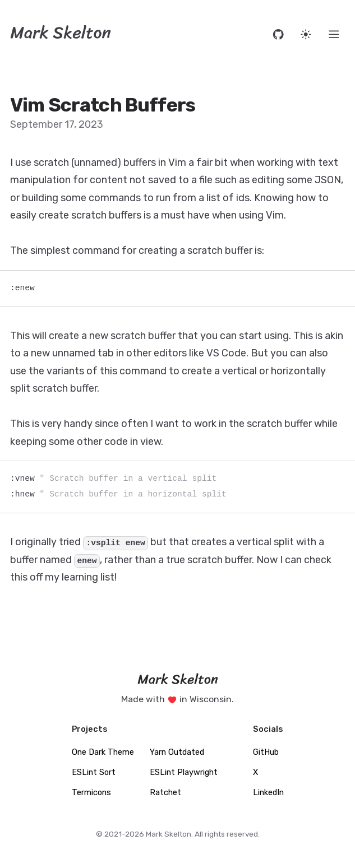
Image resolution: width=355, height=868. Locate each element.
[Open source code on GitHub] (278, 34)
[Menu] (334, 34)
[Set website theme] (306, 34)
